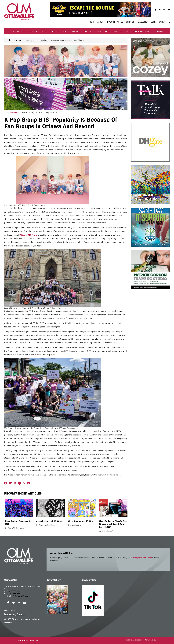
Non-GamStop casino (28, 640)
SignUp (162, 22)
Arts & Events (20, 31)
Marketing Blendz (14, 614)
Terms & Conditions (134, 640)
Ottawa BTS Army (28, 235)
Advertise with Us (115, 22)
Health (43, 31)
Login (153, 22)
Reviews (87, 31)
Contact (130, 22)
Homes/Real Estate (141, 31)
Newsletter (143, 22)
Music (20, 40)
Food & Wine (54, 31)
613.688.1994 (15, 594)
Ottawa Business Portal (106, 31)
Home (92, 22)
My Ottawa (158, 31)
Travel (66, 31)
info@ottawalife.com (142, 558)
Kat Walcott (14, 112)
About (100, 22)
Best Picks (125, 31)
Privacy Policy (150, 640)
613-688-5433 (15, 591)
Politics (76, 31)
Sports (33, 31)
